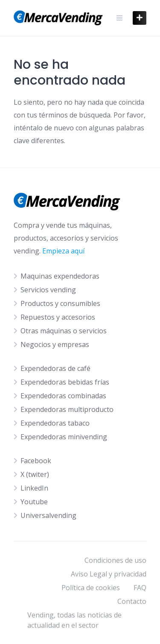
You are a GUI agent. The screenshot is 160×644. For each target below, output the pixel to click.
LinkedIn (34, 488)
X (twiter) (35, 474)
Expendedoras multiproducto (67, 409)
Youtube (34, 502)
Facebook (36, 461)
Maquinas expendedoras (60, 276)
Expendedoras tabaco (55, 423)
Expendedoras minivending (64, 437)
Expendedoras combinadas (63, 396)
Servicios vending (48, 290)
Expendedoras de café (55, 368)
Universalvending (48, 515)
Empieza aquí (63, 251)
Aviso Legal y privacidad (109, 574)
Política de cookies (91, 588)
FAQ (140, 588)
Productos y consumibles (60, 303)
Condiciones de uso (115, 560)
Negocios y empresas (55, 344)
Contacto (132, 601)
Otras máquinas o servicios (64, 331)
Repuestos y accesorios (58, 317)
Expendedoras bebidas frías (65, 382)
